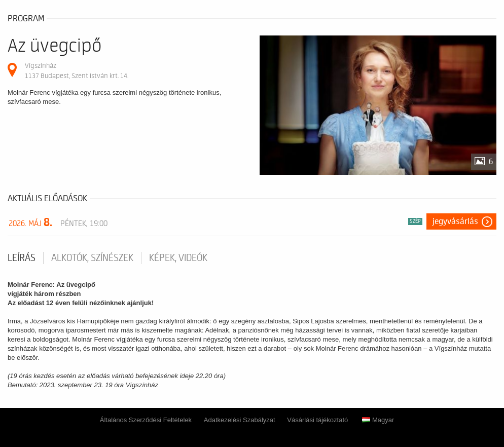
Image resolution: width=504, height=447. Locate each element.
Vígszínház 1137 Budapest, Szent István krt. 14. (77, 71)
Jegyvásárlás (455, 221)
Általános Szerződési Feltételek (146, 420)
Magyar (378, 420)
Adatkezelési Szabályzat (240, 420)
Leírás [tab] (22, 258)
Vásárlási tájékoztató (317, 420)
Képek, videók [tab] (178, 258)
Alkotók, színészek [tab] (92, 258)
